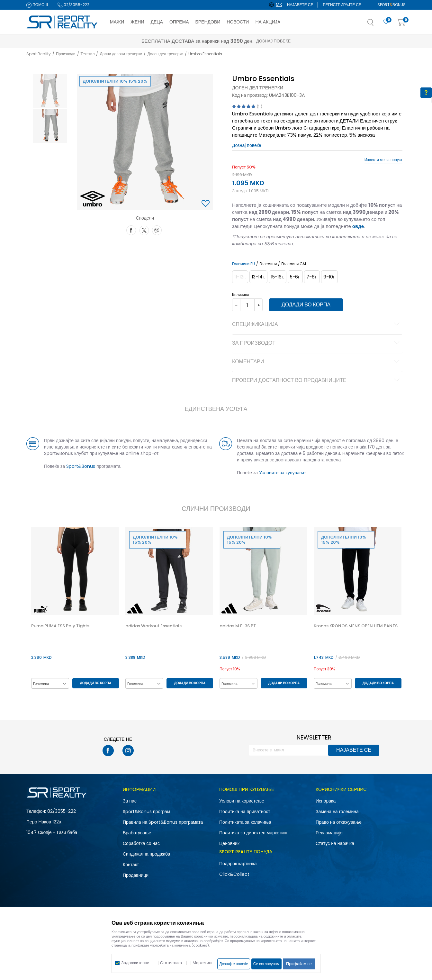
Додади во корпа (306, 305)
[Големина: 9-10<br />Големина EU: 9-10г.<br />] (329, 277)
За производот (317, 343)
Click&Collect (234, 874)
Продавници (136, 875)
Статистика (171, 963)
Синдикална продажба (146, 854)
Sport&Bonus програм (146, 812)
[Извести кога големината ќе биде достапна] (240, 277)
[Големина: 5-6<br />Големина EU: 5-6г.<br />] (295, 277)
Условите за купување (282, 473)
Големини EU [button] (243, 264)
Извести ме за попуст (383, 160)
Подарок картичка (238, 864)
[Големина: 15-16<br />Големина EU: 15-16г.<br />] (278, 277)
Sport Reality (39, 54)
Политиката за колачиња (245, 822)
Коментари (317, 362)
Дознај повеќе (273, 41)
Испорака (326, 801)
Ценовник (229, 843)
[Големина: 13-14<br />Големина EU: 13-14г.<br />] (258, 277)
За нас (130, 801)
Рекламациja (329, 833)
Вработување (137, 833)
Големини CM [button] (294, 264)
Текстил (88, 54)
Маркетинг (203, 963)
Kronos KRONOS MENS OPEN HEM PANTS (356, 626)
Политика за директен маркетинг (254, 833)
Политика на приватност (245, 812)
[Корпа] (401, 23)
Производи (66, 54)
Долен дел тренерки (165, 54)
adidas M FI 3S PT (238, 626)
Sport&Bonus (81, 466)
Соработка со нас (141, 843)
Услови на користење (242, 801)
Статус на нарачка (335, 843)
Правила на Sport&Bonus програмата (163, 822)
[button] (377, 24)
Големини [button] (268, 264)
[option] (50, 91)
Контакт (131, 865)
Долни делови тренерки (121, 54)
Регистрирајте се (342, 5)
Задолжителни (135, 963)
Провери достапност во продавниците (317, 381)
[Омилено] (386, 22)
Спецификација (317, 325)
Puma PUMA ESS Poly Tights (60, 626)
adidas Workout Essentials (153, 626)
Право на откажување (339, 822)
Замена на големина (337, 812)
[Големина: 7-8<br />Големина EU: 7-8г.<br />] (312, 277)
